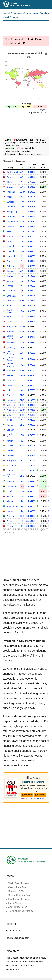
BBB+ (22, 192)
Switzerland (12, 172)
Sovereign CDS (16, 891)
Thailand (11, 192)
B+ (22, 461)
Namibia (11, 456)
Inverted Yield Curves (19, 899)
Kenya (10, 470)
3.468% (31, 256)
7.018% (31, 415)
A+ (22, 182)
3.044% (31, 216)
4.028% (31, 321)
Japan (10, 197)
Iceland (10, 420)
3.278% (31, 231)
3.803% (31, 296)
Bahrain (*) (12, 430)
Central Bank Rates (18, 887)
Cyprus (10, 276)
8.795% (31, 435)
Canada (10, 271)
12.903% (31, 481)
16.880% (31, 516)
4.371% (31, 331)
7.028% (31, 420)
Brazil (9, 491)
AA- (22, 266)
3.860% (31, 306)
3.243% (31, 226)
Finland (10, 246)
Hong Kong (12, 212)
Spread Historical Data (19, 895)
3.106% (31, 221)
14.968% (31, 506)
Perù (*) (10, 395)
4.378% (31, 337)
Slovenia (11, 251)
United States (10, 337)
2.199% (31, 192)
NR (22, 496)
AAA (22, 172)
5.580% (31, 385)
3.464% (31, 251)
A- (22, 276)
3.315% (31, 236)
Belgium (11, 266)
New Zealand (11, 353)
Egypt (9, 521)
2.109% (31, 187)
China (9, 182)
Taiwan (10, 177)
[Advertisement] (26, 29)
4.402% (31, 342)
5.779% (31, 390)
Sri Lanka (11, 465)
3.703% (31, 286)
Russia (10, 496)
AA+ (22, 177)
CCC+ (22, 451)
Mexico (10, 446)
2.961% (31, 207)
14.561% (31, 496)
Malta (9, 322)
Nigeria (10, 501)
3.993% (31, 317)
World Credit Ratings (19, 883)
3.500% (31, 261)
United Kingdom (11, 365)
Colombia (11, 486)
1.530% (31, 177)
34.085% (31, 526)
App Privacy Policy (18, 907)
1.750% (31, 182)
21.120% (31, 521)
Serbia (10, 375)
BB (22, 435)
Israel (9, 317)
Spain (9, 261)
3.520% (31, 266)
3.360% (31, 241)
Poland (10, 390)
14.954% (31, 501)
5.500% (31, 375)
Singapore (12, 187)
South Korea (10, 311)
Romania (11, 425)
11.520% (31, 470)
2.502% (31, 197)
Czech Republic (11, 359)
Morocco (11, 226)
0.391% (31, 172)
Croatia (10, 241)
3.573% (31, 281)
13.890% (31, 491)
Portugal (11, 256)
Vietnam (11, 331)
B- (22, 481)
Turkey (10, 526)
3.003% (31, 212)
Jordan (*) (11, 441)
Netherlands (12, 222)
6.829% (31, 405)
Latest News (14, 903)
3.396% (31, 246)
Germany (11, 217)
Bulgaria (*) (12, 327)
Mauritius (11, 380)
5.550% (31, 380)
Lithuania (11, 296)
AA (22, 251)
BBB (22, 301)
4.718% (31, 353)
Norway (10, 342)
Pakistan (11, 481)
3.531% (31, 271)
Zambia (10, 516)
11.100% (31, 465)
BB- (22, 441)
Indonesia (11, 405)
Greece (10, 301)
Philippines (12, 410)
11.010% (31, 461)
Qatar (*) (11, 347)
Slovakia (11, 291)
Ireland (10, 231)
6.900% (31, 410)
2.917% (31, 202)
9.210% (31, 446)
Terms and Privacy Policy (21, 911)
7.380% (31, 425)
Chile (9, 385)
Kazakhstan (12, 506)
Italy (9, 306)
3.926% (31, 311)
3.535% (31, 276)
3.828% (31, 301)
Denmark (11, 207)
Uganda (10, 511)
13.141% (31, 486)
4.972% (31, 365)
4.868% (31, 359)
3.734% (31, 291)
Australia (11, 370)
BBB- (22, 226)
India (9, 415)
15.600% (31, 511)
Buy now (27, 795)
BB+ (22, 331)
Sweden (11, 202)
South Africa (9, 435)
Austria (10, 236)
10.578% (31, 455)
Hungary (11, 400)
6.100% (31, 400)
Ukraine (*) (12, 451)
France (10, 286)
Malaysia (11, 281)
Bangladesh (12, 461)
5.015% (31, 370)
